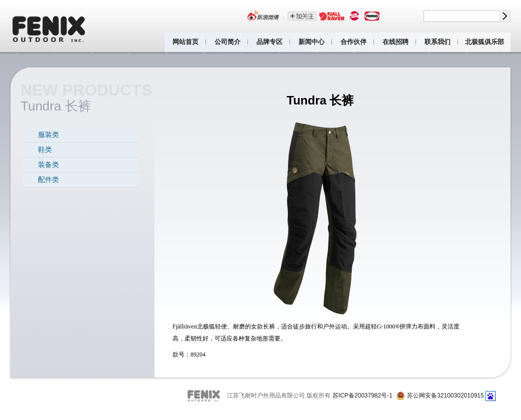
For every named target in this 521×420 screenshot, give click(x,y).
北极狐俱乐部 (484, 42)
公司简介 (227, 42)
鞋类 (45, 149)
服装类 (48, 134)
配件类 (48, 179)
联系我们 (437, 42)
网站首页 (185, 42)
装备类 (48, 164)
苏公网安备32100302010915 (445, 395)
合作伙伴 (353, 42)
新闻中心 (311, 42)
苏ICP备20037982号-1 (362, 395)
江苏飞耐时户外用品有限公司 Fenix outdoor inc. (49, 26)
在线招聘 (395, 42)
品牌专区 (269, 42)
